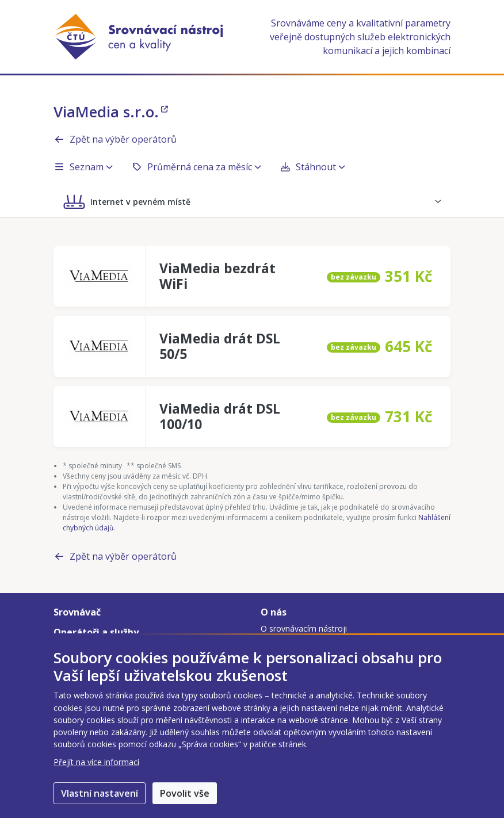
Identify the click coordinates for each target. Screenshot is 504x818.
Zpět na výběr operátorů (115, 139)
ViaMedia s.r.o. (111, 112)
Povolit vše (185, 793)
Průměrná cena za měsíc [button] (196, 167)
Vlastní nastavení (100, 793)
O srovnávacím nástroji (304, 628)
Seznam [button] (83, 167)
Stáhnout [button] (312, 167)
